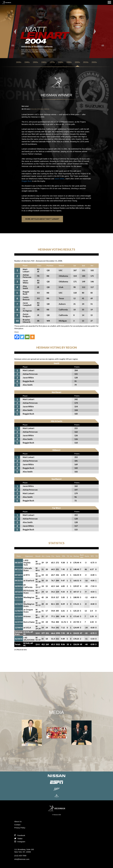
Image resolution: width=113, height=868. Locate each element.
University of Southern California (40, 109)
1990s (69, 62)
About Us (18, 821)
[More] (32, 337)
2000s (77, 62)
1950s (35, 62)
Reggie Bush (27, 181)
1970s (52, 62)
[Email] (27, 337)
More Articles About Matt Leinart (42, 219)
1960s (44, 62)
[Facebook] (17, 337)
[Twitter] (22, 337)
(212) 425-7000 (20, 856)
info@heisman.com (22, 859)
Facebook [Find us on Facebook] (20, 835)
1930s (19, 62)
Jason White (59, 179)
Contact (17, 825)
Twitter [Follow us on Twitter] (18, 839)
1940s (27, 62)
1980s (61, 62)
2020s (94, 62)
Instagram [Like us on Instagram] (20, 842)
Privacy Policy (20, 828)
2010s (86, 62)
